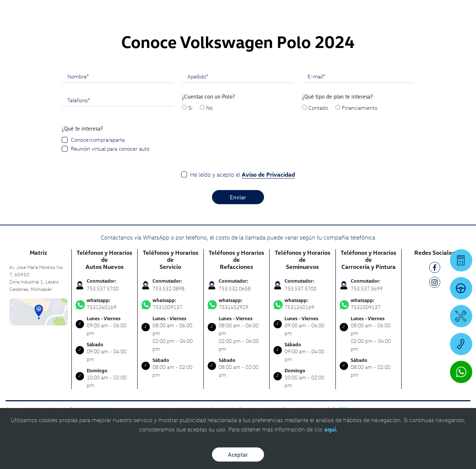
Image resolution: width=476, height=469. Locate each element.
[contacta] (38, 311)
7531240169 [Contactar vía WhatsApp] (105, 304)
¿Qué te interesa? (82, 128)
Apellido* (198, 76)
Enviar (238, 197)
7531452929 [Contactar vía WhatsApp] (237, 304)
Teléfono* (79, 100)
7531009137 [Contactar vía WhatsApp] (171, 304)
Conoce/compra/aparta (98, 139)
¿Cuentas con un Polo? (208, 96)
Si (190, 107)
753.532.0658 (235, 288)
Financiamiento (360, 107)
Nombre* (78, 76)
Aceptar (238, 454)
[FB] (435, 269)
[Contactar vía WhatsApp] (461, 372)
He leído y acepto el (242, 175)
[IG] (435, 284)
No (209, 107)
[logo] (294, 26)
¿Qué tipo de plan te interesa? (337, 96)
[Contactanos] (366, 11)
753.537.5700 (103, 288)
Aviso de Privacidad (268, 174)
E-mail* (316, 76)
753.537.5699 (367, 288)
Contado (318, 107)
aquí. (331, 429)
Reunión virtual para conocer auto (110, 148)
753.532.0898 (168, 288)
